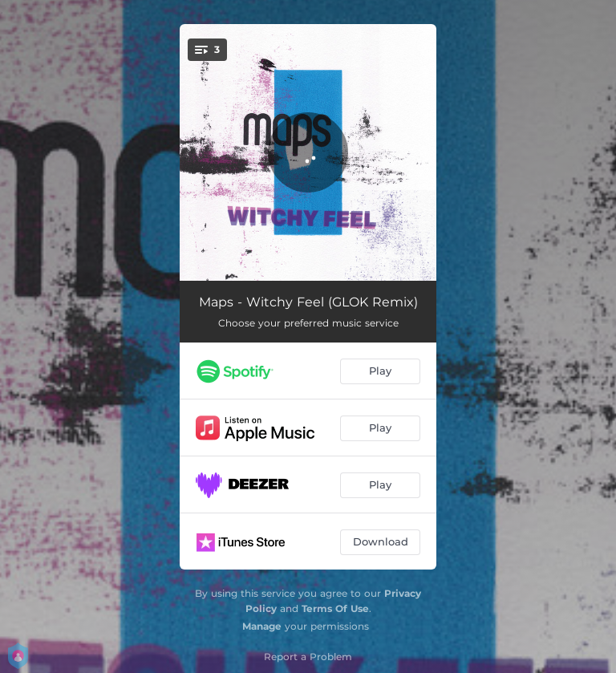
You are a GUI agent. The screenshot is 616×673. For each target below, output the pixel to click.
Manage (262, 626)
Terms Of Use (335, 608)
